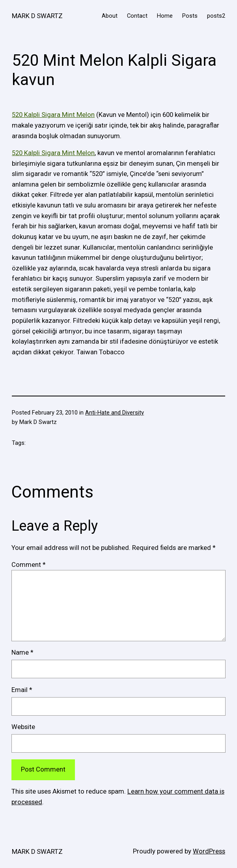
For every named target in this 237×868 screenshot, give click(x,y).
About (110, 16)
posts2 (216, 16)
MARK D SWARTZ (37, 16)
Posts (190, 16)
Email (22, 690)
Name (22, 652)
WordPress (209, 851)
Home (165, 16)
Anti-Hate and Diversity (115, 413)
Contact (137, 16)
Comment (28, 565)
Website (23, 727)
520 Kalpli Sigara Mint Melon (53, 115)
